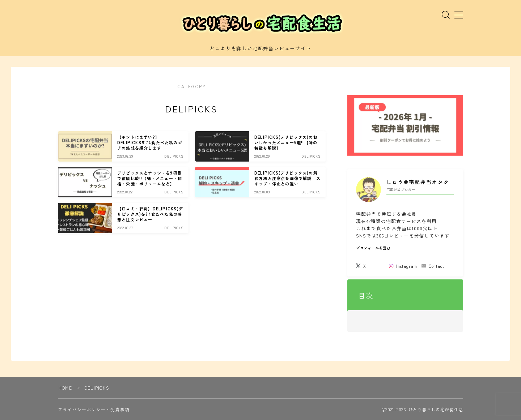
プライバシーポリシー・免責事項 (94, 409)
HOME (65, 388)
